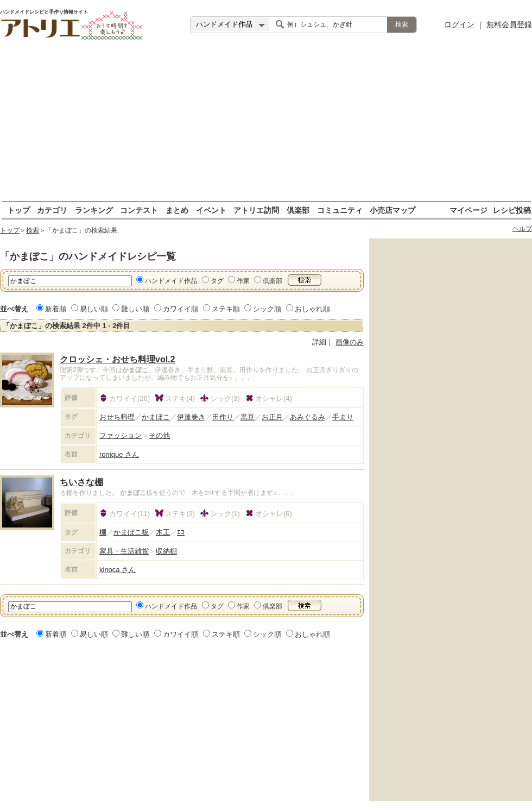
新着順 (56, 309)
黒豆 (248, 417)
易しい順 (94, 309)
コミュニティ (340, 210)
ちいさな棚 (81, 482)
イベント (211, 210)
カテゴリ (52, 210)
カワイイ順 (180, 309)
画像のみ (350, 342)
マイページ (468, 210)
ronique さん (119, 454)
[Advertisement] (266, 125)
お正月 (272, 417)
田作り (223, 417)
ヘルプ (522, 229)
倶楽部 (298, 210)
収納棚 (166, 551)
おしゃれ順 (312, 309)
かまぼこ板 (131, 532)
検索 (33, 230)
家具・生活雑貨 (124, 551)
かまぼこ (156, 417)
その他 (159, 435)
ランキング (94, 210)
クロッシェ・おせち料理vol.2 (117, 359)
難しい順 (135, 309)
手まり (343, 417)
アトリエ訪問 (256, 210)
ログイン (459, 24)
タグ (217, 281)
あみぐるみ (308, 417)
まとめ (177, 210)
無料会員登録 (509, 24)
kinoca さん (118, 570)
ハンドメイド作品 (171, 281)
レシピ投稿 (512, 210)
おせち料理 (117, 417)
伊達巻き (191, 417)
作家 (243, 281)
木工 (163, 532)
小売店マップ (392, 210)
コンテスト (139, 210)
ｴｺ (181, 532)
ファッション (121, 435)
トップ (18, 210)
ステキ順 (226, 309)
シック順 (267, 309)
